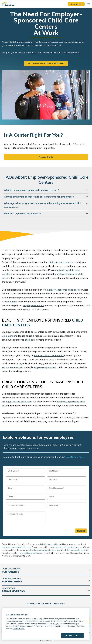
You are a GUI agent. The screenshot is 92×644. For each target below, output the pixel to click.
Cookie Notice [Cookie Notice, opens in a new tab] (19, 629)
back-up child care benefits (49, 355)
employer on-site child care (17, 402)
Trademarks (49, 640)
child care (12, 302)
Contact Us (76, 4)
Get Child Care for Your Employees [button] (46, 63)
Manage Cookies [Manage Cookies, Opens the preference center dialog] (73, 635)
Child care (7, 336)
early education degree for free (42, 550)
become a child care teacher (65, 547)
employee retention (33, 305)
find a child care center (28, 553)
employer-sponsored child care (62, 290)
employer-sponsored (45, 367)
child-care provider (50, 544)
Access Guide (46, 157)
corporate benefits (80, 550)
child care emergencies (60, 262)
